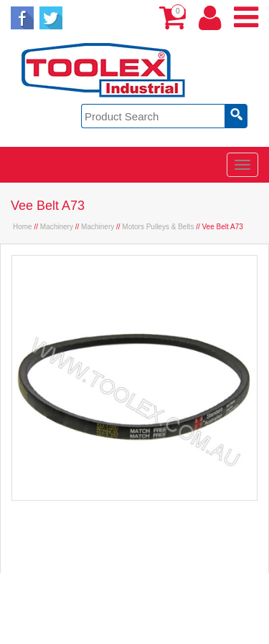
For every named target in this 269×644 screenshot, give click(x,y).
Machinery (57, 227)
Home (23, 227)
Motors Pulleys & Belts (158, 227)
